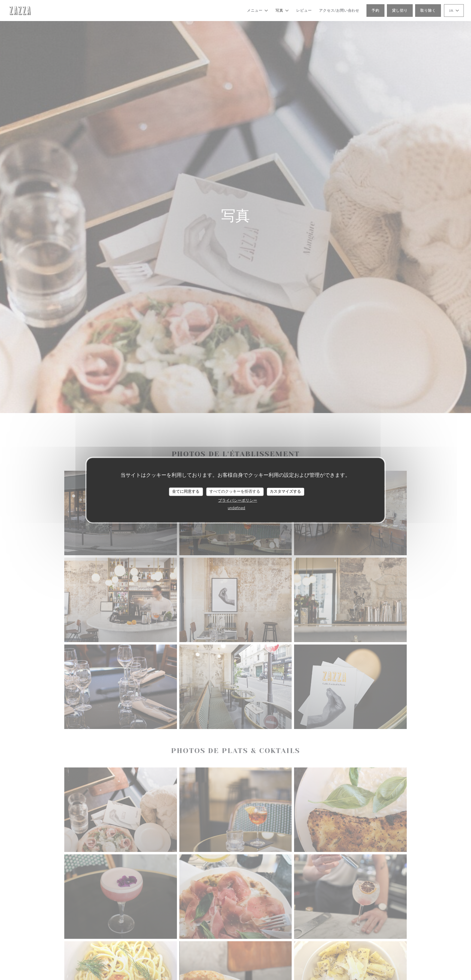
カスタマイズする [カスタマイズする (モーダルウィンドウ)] (285, 492)
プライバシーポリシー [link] (238, 500)
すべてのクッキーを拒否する (235, 492)
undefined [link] (236, 508)
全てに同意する (186, 492)
